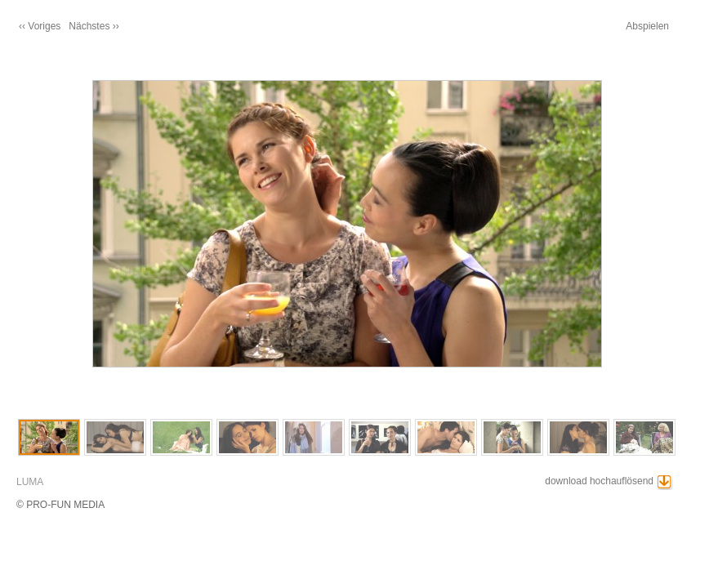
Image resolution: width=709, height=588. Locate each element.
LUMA (30, 482)
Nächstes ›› (94, 26)
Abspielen (647, 26)
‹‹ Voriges (40, 26)
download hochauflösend (599, 481)
